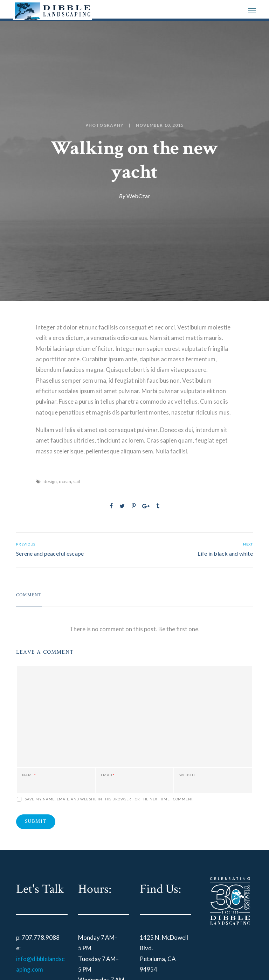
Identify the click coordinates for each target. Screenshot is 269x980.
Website (188, 775)
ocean (65, 481)
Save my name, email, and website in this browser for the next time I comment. (109, 799)
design (50, 481)
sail (77, 481)
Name (29, 775)
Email (108, 775)
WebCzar (138, 196)
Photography (105, 125)
